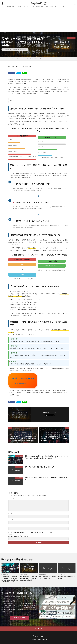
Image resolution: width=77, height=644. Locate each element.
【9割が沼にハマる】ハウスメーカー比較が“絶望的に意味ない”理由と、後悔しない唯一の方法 (38, 7)
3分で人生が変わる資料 (20, 618)
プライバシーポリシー (38, 636)
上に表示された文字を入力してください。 (18, 536)
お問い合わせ (65, 7)
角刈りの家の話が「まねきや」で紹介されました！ (40, 467)
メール (11, 520)
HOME (4, 59)
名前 (10, 513)
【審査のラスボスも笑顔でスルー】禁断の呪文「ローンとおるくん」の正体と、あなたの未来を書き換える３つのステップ (46, 457)
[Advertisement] (38, 21)
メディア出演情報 (23, 49)
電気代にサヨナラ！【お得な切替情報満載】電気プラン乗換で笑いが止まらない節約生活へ (36, 59)
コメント (11, 498)
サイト (10, 526)
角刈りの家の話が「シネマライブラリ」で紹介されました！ (48, 578)
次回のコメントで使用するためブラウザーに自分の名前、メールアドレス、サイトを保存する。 (32, 532)
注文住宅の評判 (11, 7)
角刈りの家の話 (39, 3)
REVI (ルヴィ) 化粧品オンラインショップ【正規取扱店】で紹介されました (46, 479)
